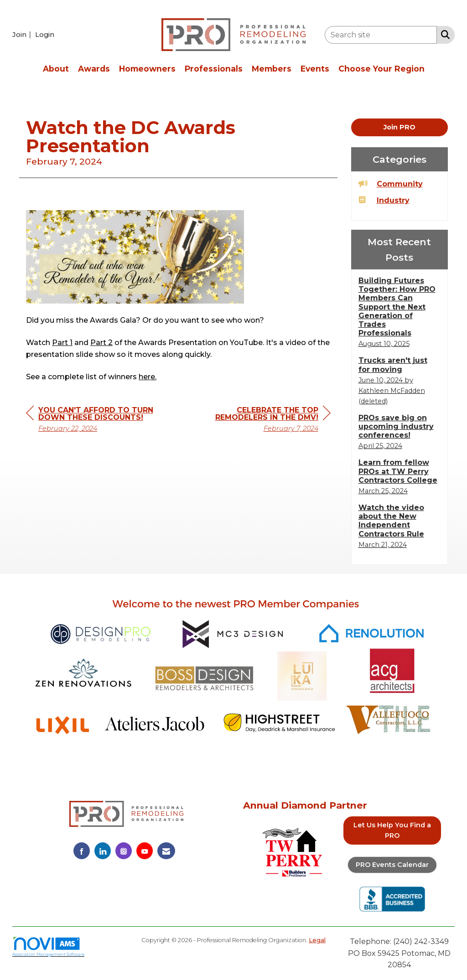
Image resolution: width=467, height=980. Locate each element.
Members (272, 69)
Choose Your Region (381, 69)
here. (148, 357)
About (56, 69)
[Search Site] (444, 34)
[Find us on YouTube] (145, 851)
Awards (94, 69)
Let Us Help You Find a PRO (392, 830)
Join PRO (400, 127)
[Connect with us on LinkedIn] (103, 851)
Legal (317, 940)
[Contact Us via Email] (166, 851)
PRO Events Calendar (392, 865)
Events (315, 69)
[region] (262, 400)
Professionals (214, 69)
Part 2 (101, 322)
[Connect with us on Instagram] (124, 851)
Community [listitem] (391, 183)
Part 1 (62, 322)
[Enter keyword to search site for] (381, 35)
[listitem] (23, 34)
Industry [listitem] (384, 200)
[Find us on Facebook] (82, 851)
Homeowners (147, 69)
